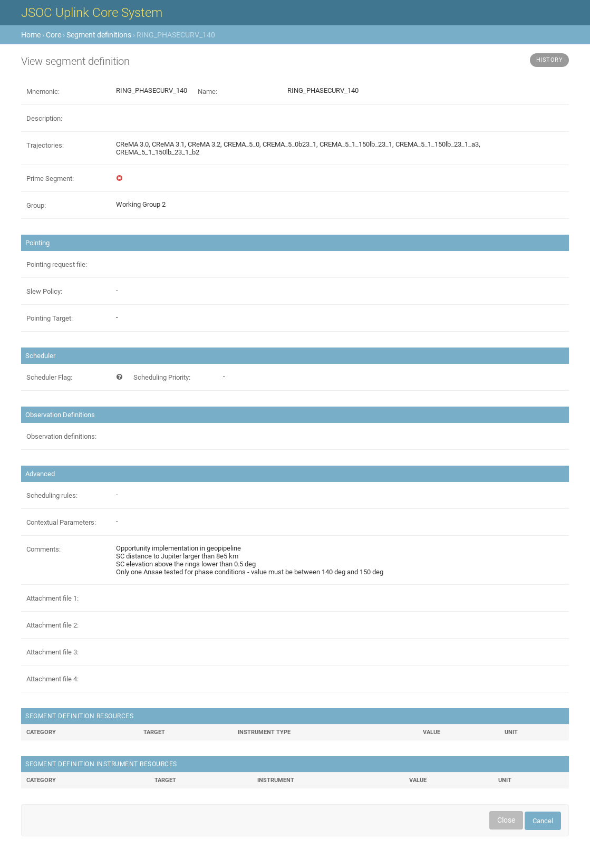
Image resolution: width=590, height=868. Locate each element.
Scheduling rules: (52, 495)
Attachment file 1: (52, 598)
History (550, 60)
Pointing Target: (50, 318)
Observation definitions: (61, 436)
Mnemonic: (43, 91)
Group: (36, 205)
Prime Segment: (50, 179)
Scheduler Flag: (49, 377)
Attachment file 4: (52, 679)
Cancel (543, 821)
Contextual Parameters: (61, 522)
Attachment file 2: (52, 625)
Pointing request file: (57, 264)
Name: (207, 91)
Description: (44, 118)
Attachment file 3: (52, 652)
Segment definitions (99, 35)
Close (506, 820)
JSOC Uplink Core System (92, 13)
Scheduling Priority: (162, 377)
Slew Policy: (44, 291)
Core (54, 35)
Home (31, 35)
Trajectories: (45, 145)
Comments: (43, 549)
